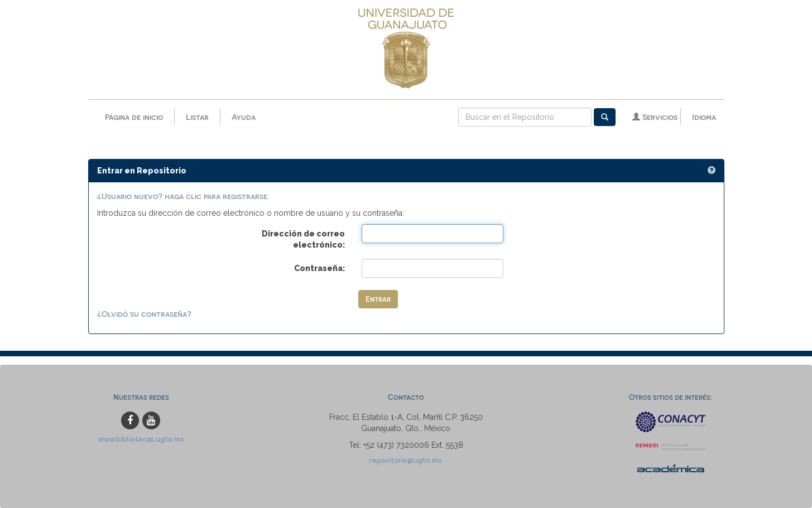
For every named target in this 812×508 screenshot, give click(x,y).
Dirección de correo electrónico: (303, 239)
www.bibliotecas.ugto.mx (141, 439)
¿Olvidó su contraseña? (144, 314)
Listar (197, 117)
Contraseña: (319, 268)
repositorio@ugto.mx (406, 460)
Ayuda (244, 117)
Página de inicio (134, 117)
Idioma (704, 117)
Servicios (655, 117)
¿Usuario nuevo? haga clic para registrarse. (183, 196)
